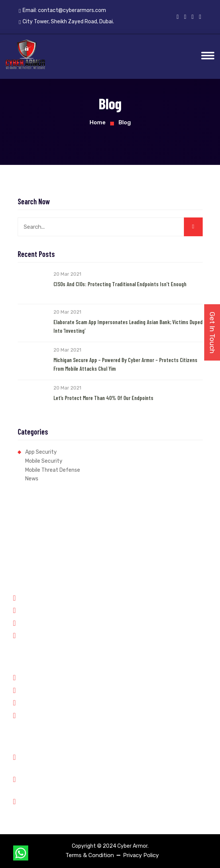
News (32, 479)
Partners (28, 690)
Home (98, 122)
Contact (27, 715)
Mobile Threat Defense (53, 470)
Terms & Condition (90, 855)
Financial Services (39, 622)
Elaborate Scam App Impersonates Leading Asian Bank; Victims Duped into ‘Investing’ (128, 326)
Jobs (23, 702)
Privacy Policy (141, 855)
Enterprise (30, 635)
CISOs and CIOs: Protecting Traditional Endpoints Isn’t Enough (120, 284)
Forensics (29, 610)
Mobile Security (44, 461)
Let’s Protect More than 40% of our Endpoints (103, 398)
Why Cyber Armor (39, 677)
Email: (62, 11)
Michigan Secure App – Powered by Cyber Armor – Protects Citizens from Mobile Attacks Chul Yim (125, 364)
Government (33, 597)
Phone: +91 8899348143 (56, 761)
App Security (41, 452)
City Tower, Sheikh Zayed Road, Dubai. (74, 805)
